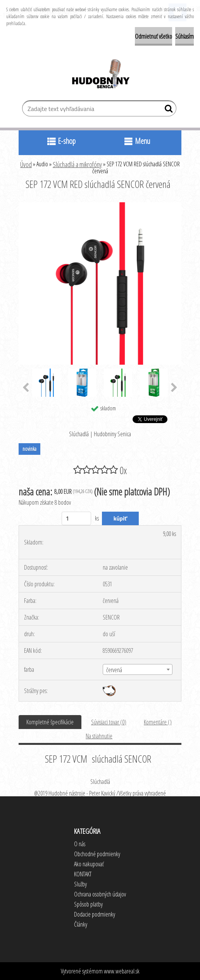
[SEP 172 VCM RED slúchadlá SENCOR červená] (100, 205)
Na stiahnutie (99, 736)
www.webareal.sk (122, 971)
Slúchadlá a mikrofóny (77, 164)
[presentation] (26, 388)
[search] (167, 110)
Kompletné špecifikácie (50, 722)
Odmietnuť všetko (153, 36)
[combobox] (137, 669)
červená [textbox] (114, 670)
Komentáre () (158, 722)
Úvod (26, 164)
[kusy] (77, 518)
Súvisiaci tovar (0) (109, 722)
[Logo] (100, 75)
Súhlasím (184, 36)
